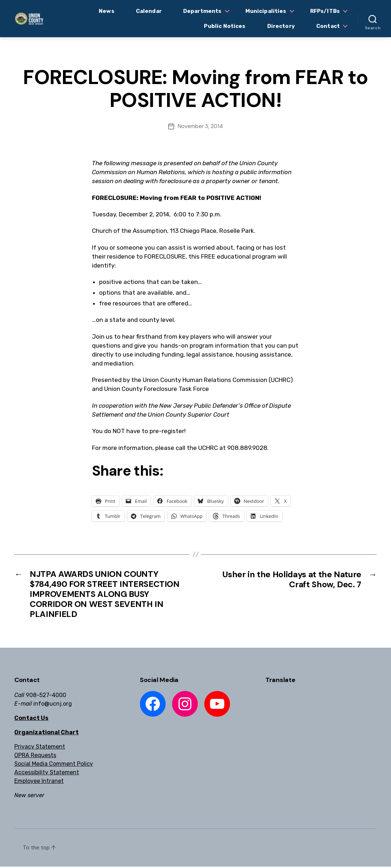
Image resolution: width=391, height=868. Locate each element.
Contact (328, 26)
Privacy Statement (40, 748)
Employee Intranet (39, 782)
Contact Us (31, 719)
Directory (281, 26)
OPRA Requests (35, 757)
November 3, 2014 (200, 126)
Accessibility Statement (47, 774)
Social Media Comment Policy (54, 765)
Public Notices (225, 26)
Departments (202, 11)
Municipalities (266, 11)
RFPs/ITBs (325, 11)
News (107, 11)
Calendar (149, 11)
